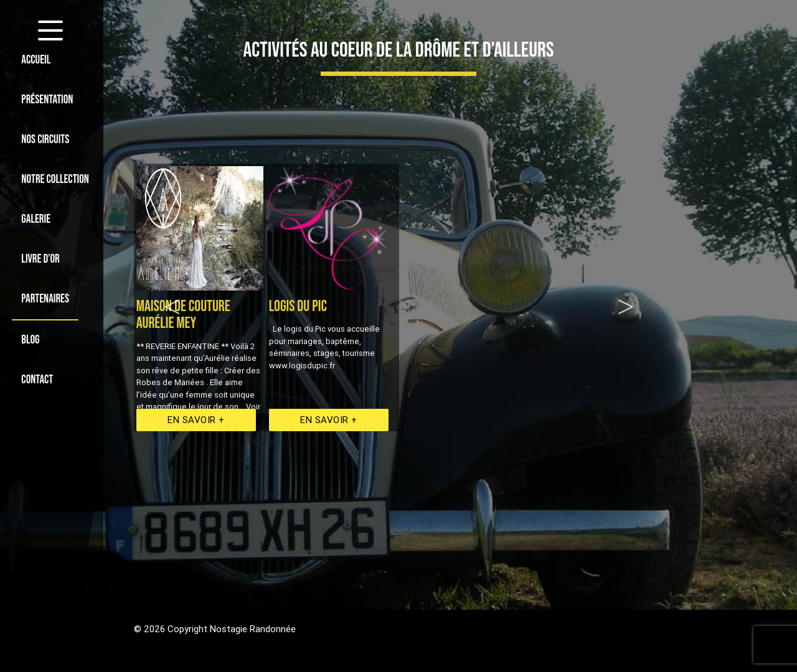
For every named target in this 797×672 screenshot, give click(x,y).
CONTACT (37, 380)
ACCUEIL (36, 60)
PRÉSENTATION (47, 100)
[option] (333, 297)
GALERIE (36, 219)
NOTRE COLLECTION (55, 180)
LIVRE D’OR (40, 259)
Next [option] (626, 297)
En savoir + (196, 420)
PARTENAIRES (45, 299)
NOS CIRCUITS (45, 140)
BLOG (30, 340)
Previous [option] (172, 297)
